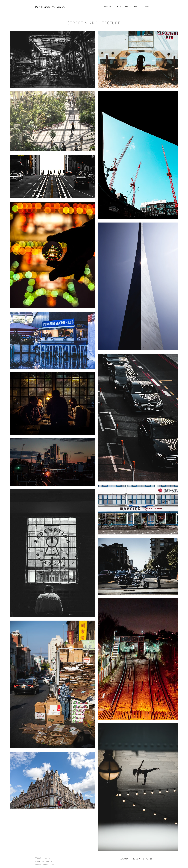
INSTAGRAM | (139, 859)
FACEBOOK (124, 859)
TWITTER (149, 859)
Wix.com (48, 861)
